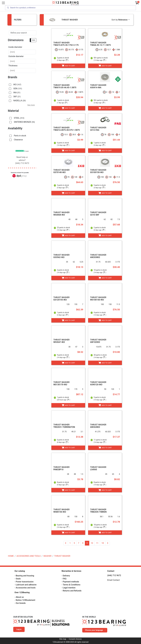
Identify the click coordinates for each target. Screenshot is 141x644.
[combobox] (22, 52)
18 (103, 543)
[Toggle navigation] (3, 3)
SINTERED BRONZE (24, 122)
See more (31, 105)
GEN (18, 89)
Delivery (66, 576)
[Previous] (66, 543)
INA (17, 93)
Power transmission (25, 582)
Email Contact (113, 580)
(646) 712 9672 (114, 575)
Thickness (13, 66)
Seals (18, 579)
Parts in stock (20, 136)
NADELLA (20, 101)
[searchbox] (22, 52)
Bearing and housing (25, 576)
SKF (17, 97)
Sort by (120, 20)
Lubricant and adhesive (26, 585)
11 (97, 543)
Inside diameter (15, 47)
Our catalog (20, 571)
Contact (111, 571)
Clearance (18, 140)
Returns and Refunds (72, 591)
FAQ (65, 579)
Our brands (21, 603)
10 (92, 543)
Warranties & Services (71, 571)
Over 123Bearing (22, 592)
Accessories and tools (26, 588)
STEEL (19, 118)
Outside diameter (16, 56)
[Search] (70, 8)
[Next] (107, 543)
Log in (19, 629)
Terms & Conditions (72, 585)
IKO (17, 85)
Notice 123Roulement (25, 600)
